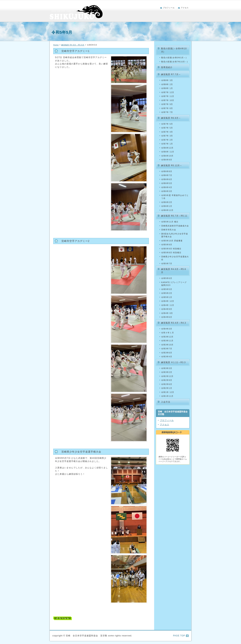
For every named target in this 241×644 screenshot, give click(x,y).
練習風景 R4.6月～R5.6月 (73, 45)
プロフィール (169, 8)
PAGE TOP (179, 636)
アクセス (185, 8)
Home (56, 45)
